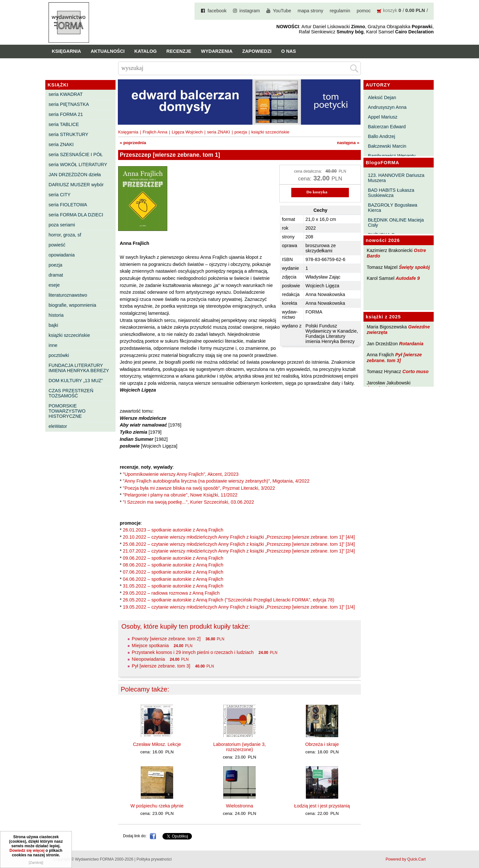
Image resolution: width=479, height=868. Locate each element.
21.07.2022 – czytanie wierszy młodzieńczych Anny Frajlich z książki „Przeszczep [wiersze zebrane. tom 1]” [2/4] (239, 551)
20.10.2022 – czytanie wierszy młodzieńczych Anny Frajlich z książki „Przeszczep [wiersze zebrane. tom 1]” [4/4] (239, 537)
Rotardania (411, 344)
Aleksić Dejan (382, 97)
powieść (57, 245)
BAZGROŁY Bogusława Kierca (393, 208)
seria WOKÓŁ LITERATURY (78, 165)
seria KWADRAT (66, 94)
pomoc (364, 11)
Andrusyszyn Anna (387, 107)
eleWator (58, 426)
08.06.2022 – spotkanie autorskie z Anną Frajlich (173, 565)
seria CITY (60, 195)
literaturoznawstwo (68, 295)
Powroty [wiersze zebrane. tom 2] (166, 639)
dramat (56, 275)
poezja (55, 265)
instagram (250, 11)
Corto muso (415, 371)
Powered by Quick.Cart (406, 859)
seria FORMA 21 (66, 114)
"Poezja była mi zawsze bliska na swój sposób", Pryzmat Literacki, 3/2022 (199, 488)
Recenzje (179, 51)
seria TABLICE (64, 124)
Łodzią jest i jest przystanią (322, 806)
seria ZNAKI (61, 144)
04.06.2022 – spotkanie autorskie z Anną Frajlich (173, 579)
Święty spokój (414, 267)
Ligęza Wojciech (187, 132)
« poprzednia (133, 143)
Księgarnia (66, 51)
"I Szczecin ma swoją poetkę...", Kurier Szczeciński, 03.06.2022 (189, 502)
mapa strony (311, 11)
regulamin (340, 11)
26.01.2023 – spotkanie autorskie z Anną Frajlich (173, 530)
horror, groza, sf (65, 235)
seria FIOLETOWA (68, 205)
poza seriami (62, 225)
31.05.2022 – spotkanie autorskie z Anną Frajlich (173, 586)
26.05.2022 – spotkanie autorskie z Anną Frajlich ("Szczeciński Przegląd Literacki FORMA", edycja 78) (229, 600)
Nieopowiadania (148, 659)
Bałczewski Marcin (387, 146)
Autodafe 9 (408, 278)
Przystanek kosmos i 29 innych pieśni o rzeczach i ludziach (193, 652)
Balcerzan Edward (387, 127)
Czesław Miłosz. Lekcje (157, 744)
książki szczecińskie (69, 335)
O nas (289, 51)
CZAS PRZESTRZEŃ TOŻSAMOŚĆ (71, 393)
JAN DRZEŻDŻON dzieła (75, 175)
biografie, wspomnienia (72, 305)
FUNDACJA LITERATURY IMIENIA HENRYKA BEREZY (79, 368)
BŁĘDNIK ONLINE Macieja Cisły (396, 223)
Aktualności (108, 51)
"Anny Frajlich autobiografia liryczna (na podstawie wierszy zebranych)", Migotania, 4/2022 (216, 481)
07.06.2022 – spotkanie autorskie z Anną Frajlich (173, 572)
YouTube (282, 11)
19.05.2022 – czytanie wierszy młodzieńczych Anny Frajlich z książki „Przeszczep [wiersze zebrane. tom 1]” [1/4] (239, 607)
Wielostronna (240, 806)
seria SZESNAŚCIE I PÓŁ (76, 154)
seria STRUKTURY (68, 134)
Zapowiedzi (257, 51)
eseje (54, 285)
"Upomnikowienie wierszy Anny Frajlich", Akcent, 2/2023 (181, 474)
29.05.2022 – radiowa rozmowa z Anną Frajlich (171, 593)
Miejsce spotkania (150, 645)
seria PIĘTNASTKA (69, 104)
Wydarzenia (217, 51)
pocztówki (59, 355)
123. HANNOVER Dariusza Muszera (396, 178)
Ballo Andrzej (382, 136)
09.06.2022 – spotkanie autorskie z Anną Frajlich (173, 558)
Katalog (145, 51)
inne (53, 345)
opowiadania (62, 255)
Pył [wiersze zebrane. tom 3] (394, 357)
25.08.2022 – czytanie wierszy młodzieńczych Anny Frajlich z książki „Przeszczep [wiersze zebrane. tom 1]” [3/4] (239, 544)
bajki (53, 325)
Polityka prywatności (154, 859)
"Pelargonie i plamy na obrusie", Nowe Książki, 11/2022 (180, 495)
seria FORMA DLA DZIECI (76, 215)
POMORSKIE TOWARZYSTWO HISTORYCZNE (67, 411)
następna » (348, 143)
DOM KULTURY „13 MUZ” (76, 381)
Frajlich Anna (155, 132)
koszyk (390, 10)
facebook (217, 11)
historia (56, 315)
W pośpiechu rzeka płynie (157, 806)
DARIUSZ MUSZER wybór (76, 185)
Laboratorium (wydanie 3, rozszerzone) (240, 747)
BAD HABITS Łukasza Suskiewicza (391, 193)
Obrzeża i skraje (322, 744)
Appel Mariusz (383, 117)
